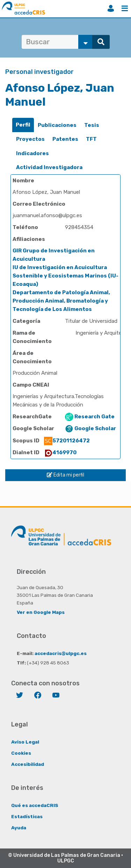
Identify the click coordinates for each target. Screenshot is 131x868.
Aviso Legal (25, 742)
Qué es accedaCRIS (35, 805)
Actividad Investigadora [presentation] (49, 167)
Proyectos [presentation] (30, 139)
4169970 (60, 452)
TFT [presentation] (91, 139)
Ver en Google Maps (41, 612)
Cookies (21, 753)
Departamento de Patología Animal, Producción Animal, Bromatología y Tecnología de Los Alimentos (61, 301)
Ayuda (19, 828)
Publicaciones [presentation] (57, 125)
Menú (125, 8)
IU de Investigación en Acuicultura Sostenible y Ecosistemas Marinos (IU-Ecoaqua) (65, 276)
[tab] (23, 125)
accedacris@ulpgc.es (61, 653)
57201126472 (67, 441)
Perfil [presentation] (23, 125)
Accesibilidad (28, 764)
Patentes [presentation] (65, 139)
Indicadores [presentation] (32, 153)
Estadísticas (27, 816)
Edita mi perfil (65, 475)
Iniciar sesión (111, 8)
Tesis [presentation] (92, 125)
